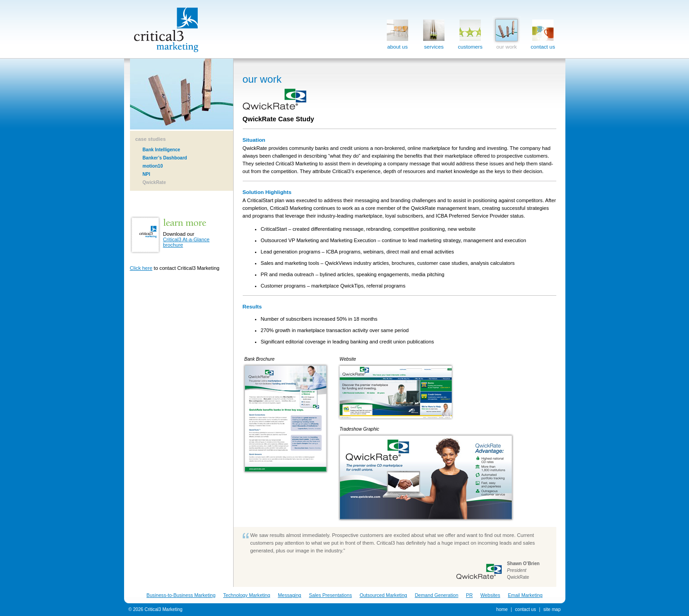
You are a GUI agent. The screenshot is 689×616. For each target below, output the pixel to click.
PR (469, 595)
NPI (147, 174)
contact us (543, 32)
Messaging (289, 595)
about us (397, 32)
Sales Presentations (331, 595)
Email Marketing (525, 595)
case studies (151, 139)
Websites (490, 595)
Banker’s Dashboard (165, 158)
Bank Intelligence (162, 150)
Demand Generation (437, 595)
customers (470, 32)
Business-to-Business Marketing (181, 595)
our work (507, 32)
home (502, 609)
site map (552, 609)
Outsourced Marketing (383, 595)
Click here (141, 268)
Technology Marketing (247, 595)
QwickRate (155, 182)
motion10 (153, 166)
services (434, 32)
